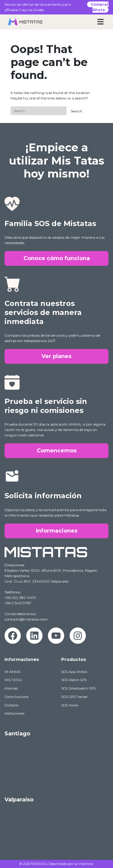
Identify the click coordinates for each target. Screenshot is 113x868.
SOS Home (70, 705)
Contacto (11, 705)
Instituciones (14, 714)
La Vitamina (83, 864)
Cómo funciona (16, 697)
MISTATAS (38, 864)
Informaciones (57, 531)
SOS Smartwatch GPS (78, 689)
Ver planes (56, 356)
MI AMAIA (13, 672)
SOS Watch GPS (74, 680)
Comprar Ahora (100, 7)
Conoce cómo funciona (57, 258)
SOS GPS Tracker (74, 697)
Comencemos (57, 451)
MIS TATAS (13, 680)
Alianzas (11, 689)
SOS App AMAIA (74, 672)
